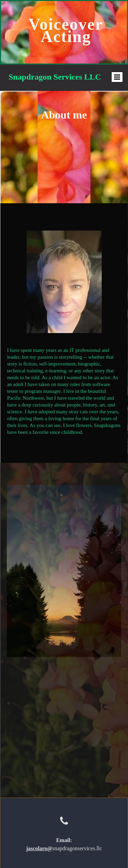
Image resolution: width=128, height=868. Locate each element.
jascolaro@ (39, 848)
